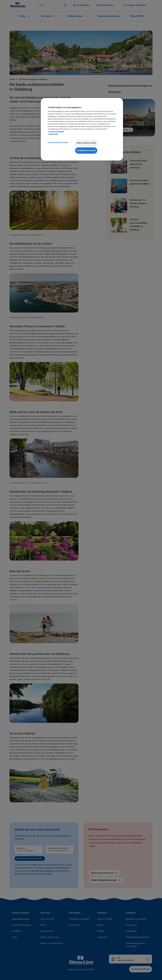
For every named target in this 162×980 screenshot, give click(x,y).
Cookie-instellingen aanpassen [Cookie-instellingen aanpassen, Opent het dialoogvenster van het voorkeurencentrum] (58, 142)
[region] (82, 129)
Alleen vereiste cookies (86, 143)
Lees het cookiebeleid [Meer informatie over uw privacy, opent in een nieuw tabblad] (56, 132)
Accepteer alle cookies (86, 150)
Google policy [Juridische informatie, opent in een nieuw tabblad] (53, 134)
